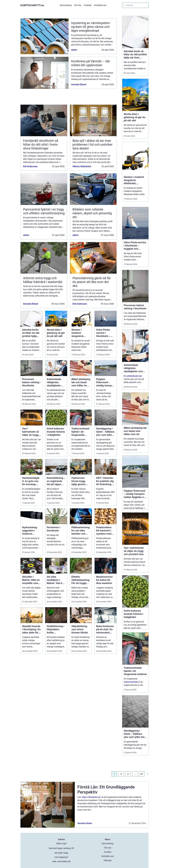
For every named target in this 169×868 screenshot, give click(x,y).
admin (74, 50)
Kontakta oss (100, 5)
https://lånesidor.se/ (91, 797)
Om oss (78, 5)
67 (142, 774)
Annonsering (66, 5)
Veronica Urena (85, 823)
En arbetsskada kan (133, 376)
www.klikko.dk (64, 861)
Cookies (88, 5)
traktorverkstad (131, 682)
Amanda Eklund (79, 84)
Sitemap (108, 860)
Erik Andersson (30, 166)
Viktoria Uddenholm (82, 166)
